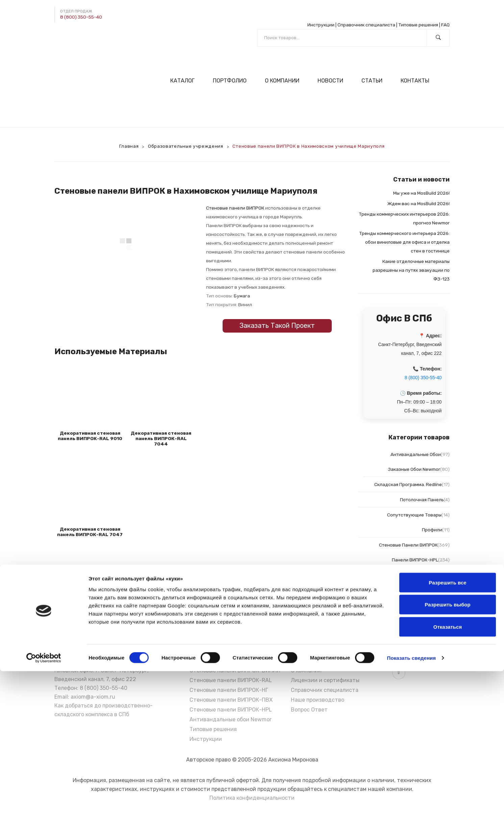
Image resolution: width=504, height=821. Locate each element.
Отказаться (448, 777)
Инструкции (321, 25)
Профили (432, 530)
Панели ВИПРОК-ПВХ (417, 621)
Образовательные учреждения (186, 146)
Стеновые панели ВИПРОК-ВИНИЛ (235, 670)
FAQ (445, 25)
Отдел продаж (76, 11)
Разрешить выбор (447, 755)
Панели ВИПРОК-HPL (415, 560)
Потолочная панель (422, 500)
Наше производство (318, 700)
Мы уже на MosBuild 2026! (421, 193)
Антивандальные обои (416, 454)
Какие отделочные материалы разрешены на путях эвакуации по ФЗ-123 (411, 270)
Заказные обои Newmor (414, 469)
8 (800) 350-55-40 (81, 17)
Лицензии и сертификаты (325, 680)
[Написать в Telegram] (60, 37)
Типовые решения (418, 25)
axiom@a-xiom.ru (93, 697)
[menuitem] (185, 81)
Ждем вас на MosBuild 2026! (419, 203)
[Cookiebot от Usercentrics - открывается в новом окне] (44, 808)
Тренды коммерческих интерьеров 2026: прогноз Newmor (404, 218)
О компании (306, 670)
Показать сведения (412, 808)
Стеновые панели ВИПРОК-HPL (231, 710)
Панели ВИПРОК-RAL (418, 575)
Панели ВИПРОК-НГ (420, 605)
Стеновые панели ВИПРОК (235, 208)
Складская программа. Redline (408, 484)
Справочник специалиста (366, 25)
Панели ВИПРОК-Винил (415, 590)
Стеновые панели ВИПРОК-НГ (229, 690)
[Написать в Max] (76, 37)
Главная (129, 146)
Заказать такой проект (277, 325)
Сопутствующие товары (414, 515)
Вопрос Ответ (309, 710)
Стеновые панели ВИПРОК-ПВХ (231, 700)
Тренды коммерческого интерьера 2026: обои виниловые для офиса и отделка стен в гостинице (404, 242)
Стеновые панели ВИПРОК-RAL (231, 680)
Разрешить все (447, 732)
